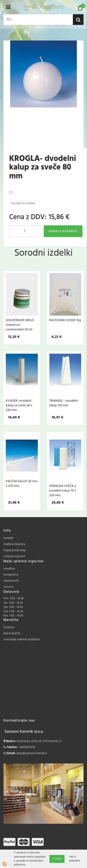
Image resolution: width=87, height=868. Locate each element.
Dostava (9, 627)
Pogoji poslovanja (15, 550)
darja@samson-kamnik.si (32, 753)
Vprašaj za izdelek (23, 203)
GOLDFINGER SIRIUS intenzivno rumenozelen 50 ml (20, 325)
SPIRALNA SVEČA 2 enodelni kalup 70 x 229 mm (63, 491)
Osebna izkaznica (14, 544)
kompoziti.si (11, 575)
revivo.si (9, 587)
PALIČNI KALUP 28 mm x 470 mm (22, 484)
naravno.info (11, 581)
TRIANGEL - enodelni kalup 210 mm (64, 403)
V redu (57, 859)
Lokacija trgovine (14, 556)
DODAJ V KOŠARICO (63, 231)
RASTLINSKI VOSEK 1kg (65, 320)
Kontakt (8, 538)
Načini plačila (12, 633)
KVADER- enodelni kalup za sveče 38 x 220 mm (19, 405)
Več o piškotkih (75, 859)
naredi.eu (9, 569)
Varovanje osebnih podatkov (22, 639)
